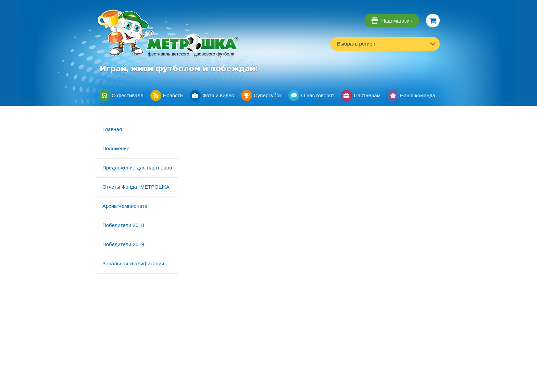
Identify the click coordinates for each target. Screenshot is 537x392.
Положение (116, 148)
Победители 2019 (123, 244)
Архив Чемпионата (125, 206)
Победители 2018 (123, 225)
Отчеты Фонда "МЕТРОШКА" (137, 187)
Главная (112, 129)
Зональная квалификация (133, 263)
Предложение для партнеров (137, 168)
